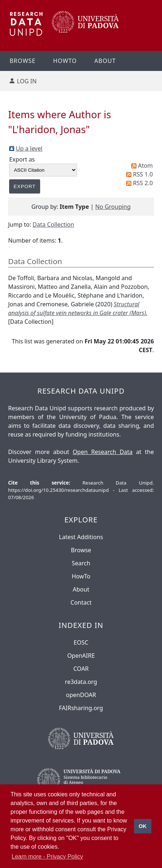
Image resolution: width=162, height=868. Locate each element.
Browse (22, 61)
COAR (81, 669)
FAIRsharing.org (81, 708)
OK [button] (143, 826)
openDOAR (81, 695)
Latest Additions (81, 537)
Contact (81, 602)
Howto (65, 61)
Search (81, 563)
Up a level (29, 148)
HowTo (81, 576)
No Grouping (113, 207)
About (105, 61)
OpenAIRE (81, 656)
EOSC (81, 642)
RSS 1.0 (143, 174)
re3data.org (81, 682)
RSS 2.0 (143, 183)
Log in (27, 81)
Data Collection (53, 224)
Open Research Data (103, 452)
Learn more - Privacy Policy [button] (47, 857)
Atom (145, 166)
